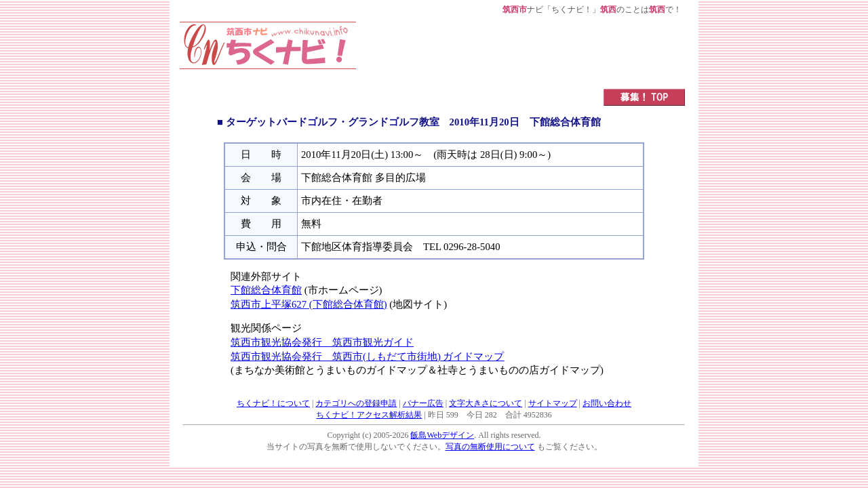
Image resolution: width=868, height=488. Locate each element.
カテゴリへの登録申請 (356, 403)
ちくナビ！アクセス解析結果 (369, 415)
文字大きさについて (486, 403)
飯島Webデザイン (442, 435)
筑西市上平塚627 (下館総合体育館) (309, 304)
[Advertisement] (521, 52)
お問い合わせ (607, 403)
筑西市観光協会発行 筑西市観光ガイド (322, 342)
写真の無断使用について (490, 447)
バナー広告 (423, 403)
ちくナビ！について (273, 403)
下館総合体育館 (266, 290)
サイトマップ (553, 403)
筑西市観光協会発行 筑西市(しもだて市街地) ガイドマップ (367, 357)
